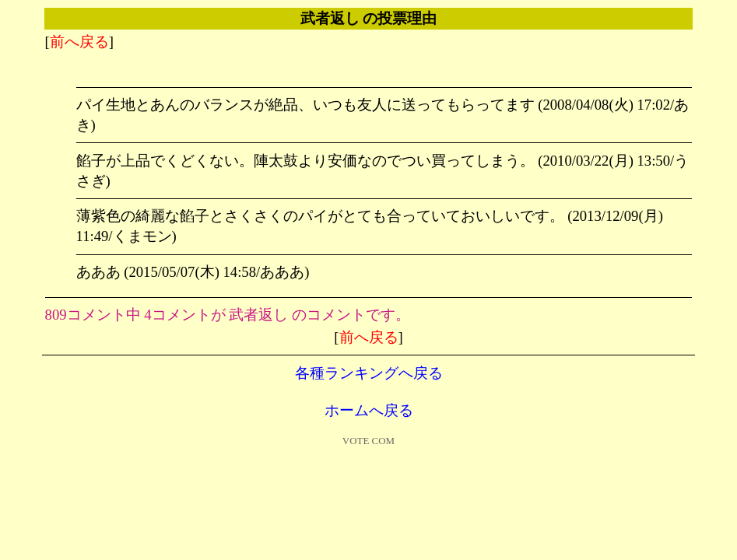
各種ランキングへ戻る (369, 373)
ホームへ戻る (369, 410)
